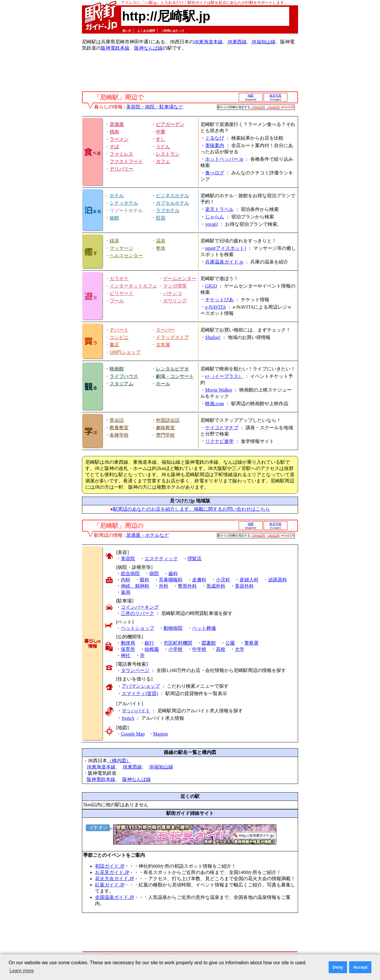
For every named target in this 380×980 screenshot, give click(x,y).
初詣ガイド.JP (110, 866)
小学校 (175, 649)
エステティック (161, 559)
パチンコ (172, 293)
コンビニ (119, 337)
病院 (154, 573)
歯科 (173, 573)
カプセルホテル (172, 203)
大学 (240, 649)
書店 (114, 345)
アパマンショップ (141, 686)
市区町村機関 (178, 643)
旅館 (114, 218)
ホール (163, 384)
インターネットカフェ (133, 286)
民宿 (161, 218)
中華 (161, 132)
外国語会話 (168, 420)
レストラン (168, 154)
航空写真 (275, 96)
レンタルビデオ (172, 369)
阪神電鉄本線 (115, 48)
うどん (163, 147)
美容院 (128, 559)
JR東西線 (237, 42)
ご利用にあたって (173, 31)
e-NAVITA (216, 307)
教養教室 (119, 428)
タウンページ (135, 670)
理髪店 (194, 559)
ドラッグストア (172, 337)
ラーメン (119, 139)
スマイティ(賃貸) (140, 693)
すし (161, 139)
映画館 (117, 369)
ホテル (117, 196)
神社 (126, 655)
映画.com (215, 404)
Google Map (133, 734)
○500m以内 (258, 107)
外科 (164, 586)
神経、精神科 (135, 586)
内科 (126, 580)
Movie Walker (219, 390)
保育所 (128, 649)
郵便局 (128, 643)
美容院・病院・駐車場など (155, 107)
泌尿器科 (278, 580)
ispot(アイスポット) (226, 248)
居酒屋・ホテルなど (148, 535)
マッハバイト (136, 711)
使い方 (127, 31)
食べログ (215, 173)
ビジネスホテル (172, 196)
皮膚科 (199, 580)
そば (114, 147)
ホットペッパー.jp (224, 159)
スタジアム (121, 384)
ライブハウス (124, 376)
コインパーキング (140, 607)
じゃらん (215, 217)
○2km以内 (273, 107)
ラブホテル (168, 210)
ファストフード (126, 161)
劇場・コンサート (175, 376)
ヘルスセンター (126, 256)
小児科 (223, 580)
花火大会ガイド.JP (114, 879)
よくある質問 (146, 31)
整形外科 (187, 586)
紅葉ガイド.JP (110, 885)
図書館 (209, 643)
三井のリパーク (137, 613)
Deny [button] (338, 967)
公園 (230, 643)
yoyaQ (212, 224)
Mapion (161, 734)
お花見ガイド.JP (112, 872)
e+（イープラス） (224, 376)
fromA (128, 718)
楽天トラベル (219, 209)
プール (117, 301)
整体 (161, 248)
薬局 (126, 592)
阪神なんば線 (148, 48)
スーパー (165, 330)
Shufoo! (213, 337)
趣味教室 (165, 428)
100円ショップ (125, 352)
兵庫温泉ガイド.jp (224, 262)
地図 (251, 96)
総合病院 (130, 573)
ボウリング (175, 301)
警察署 (251, 643)
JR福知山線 (263, 42)
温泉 (161, 241)
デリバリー (121, 169)
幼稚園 (152, 649)
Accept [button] (360, 967)
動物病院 (173, 628)
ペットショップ (137, 628)
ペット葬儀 (204, 628)
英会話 (117, 420)
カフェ (163, 161)
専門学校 (165, 435)
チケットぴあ (219, 300)
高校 (221, 649)
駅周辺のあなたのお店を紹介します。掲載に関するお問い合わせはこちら (191, 509)
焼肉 (114, 132)
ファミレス (121, 154)
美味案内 (215, 145)
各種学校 (119, 435)
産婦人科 (249, 580)
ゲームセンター (180, 278)
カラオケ (119, 278)
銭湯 (114, 241)
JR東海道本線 (208, 42)
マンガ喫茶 (175, 286)
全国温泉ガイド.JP (114, 897)
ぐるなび (215, 138)
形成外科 (216, 586)
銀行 (149, 643)
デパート (119, 330)
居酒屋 (117, 124)
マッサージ (121, 248)
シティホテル (124, 203)
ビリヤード (121, 293)
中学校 (199, 649)
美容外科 (244, 586)
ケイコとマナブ (222, 428)
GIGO (211, 286)
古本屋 (163, 345)
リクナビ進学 (219, 441)
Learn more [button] (22, 971)
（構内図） (119, 761)
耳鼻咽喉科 (171, 580)
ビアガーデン (170, 124)
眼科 (145, 580)
